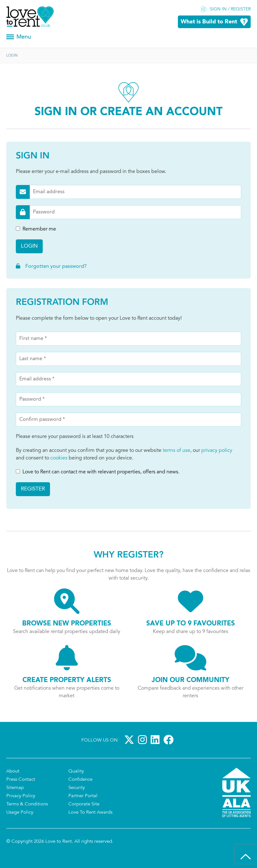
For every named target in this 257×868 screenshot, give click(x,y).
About (13, 771)
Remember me (36, 229)
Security (77, 788)
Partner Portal (83, 796)
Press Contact (21, 780)
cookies (59, 458)
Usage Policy (20, 813)
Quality (76, 771)
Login (29, 246)
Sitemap (15, 788)
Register (33, 489)
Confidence (80, 780)
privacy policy (217, 451)
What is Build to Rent (209, 22)
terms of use (176, 451)
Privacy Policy (21, 796)
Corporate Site (84, 804)
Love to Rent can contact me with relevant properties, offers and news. (98, 472)
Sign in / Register (230, 9)
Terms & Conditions (27, 804)
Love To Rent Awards (90, 813)
